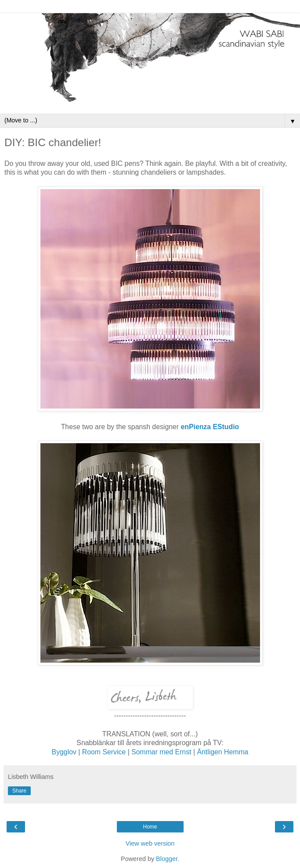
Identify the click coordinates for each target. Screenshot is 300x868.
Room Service (105, 752)
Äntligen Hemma (222, 752)
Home (150, 827)
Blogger (167, 859)
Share (19, 791)
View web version (150, 843)
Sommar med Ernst (162, 752)
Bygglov (65, 752)
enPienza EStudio (210, 427)
